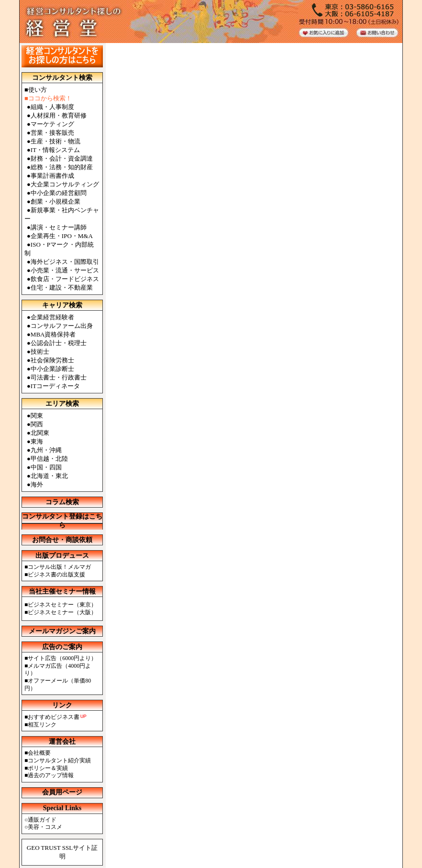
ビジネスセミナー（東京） (62, 605)
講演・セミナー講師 (59, 227)
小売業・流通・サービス (65, 270)
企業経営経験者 (52, 317)
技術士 (40, 352)
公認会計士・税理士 (59, 343)
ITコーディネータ (55, 386)
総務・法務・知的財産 (62, 167)
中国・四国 (46, 467)
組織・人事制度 (52, 107)
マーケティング (52, 124)
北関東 (40, 433)
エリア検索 (62, 404)
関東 (37, 416)
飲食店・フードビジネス (65, 279)
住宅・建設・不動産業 (62, 288)
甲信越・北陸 (49, 459)
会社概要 (39, 753)
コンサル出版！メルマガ (59, 567)
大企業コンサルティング (65, 184)
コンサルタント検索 (62, 78)
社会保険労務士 (52, 360)
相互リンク (42, 725)
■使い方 (36, 90)
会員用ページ (62, 792)
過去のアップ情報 (51, 775)
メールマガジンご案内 (62, 631)
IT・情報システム (55, 150)
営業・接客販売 (52, 133)
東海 (37, 441)
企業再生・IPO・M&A (62, 236)
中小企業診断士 (52, 369)
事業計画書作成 (52, 176)
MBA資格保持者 (53, 334)
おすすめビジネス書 (54, 717)
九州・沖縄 (46, 450)
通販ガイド (42, 820)
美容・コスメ (45, 827)
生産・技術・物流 (56, 141)
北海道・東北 (49, 476)
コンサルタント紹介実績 (59, 760)
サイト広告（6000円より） (62, 658)
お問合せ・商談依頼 (62, 540)
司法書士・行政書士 (59, 377)
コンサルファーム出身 (62, 326)
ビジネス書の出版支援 (56, 575)
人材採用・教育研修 (59, 115)
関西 (37, 424)
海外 (37, 484)
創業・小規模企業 (56, 201)
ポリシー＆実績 (48, 768)
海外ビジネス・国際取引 (65, 262)
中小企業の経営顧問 (59, 193)
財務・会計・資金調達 (62, 158)
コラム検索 (62, 502)
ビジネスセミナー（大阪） (62, 612)
